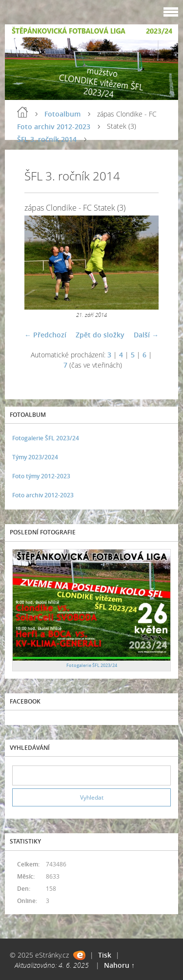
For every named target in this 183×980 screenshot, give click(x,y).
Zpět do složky (100, 335)
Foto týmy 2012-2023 (41, 476)
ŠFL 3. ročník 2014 (47, 139)
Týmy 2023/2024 (35, 457)
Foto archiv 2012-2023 (54, 127)
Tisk (105, 955)
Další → (146, 335)
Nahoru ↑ (119, 965)
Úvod (22, 112)
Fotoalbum (62, 114)
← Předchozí (45, 335)
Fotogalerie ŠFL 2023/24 (46, 438)
